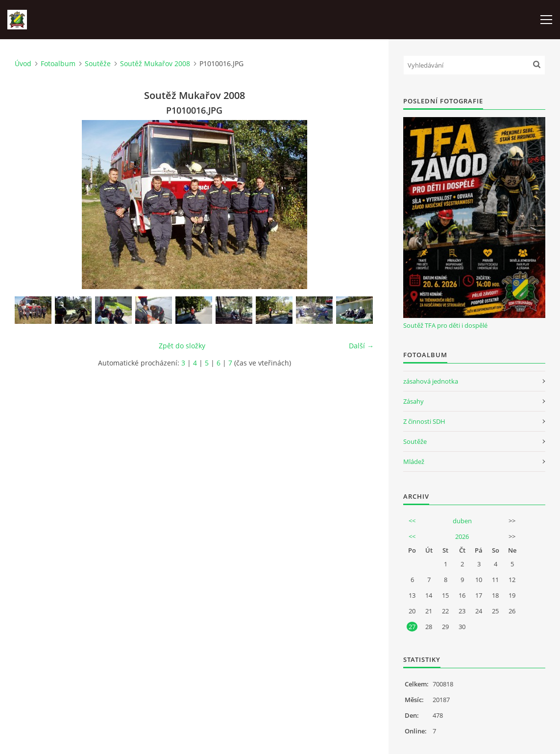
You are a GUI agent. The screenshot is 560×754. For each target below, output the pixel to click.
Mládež (414, 462)
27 (412, 627)
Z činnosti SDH (424, 421)
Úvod (23, 63)
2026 (462, 536)
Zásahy (414, 401)
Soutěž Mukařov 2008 (155, 63)
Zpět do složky (182, 346)
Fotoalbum (58, 63)
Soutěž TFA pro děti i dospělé (445, 325)
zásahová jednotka (431, 381)
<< (412, 521)
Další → (361, 346)
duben (462, 521)
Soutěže (98, 63)
